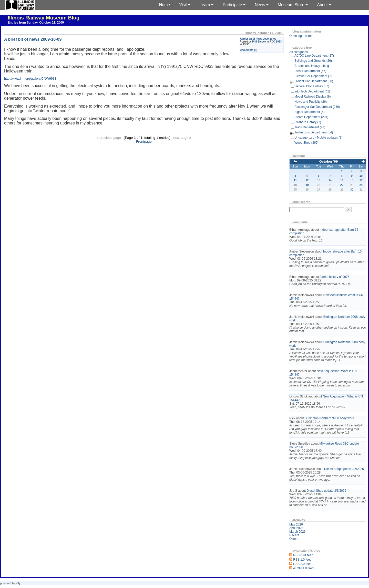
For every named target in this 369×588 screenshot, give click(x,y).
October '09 (329, 161)
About (324, 5)
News (262, 5)
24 (361, 185)
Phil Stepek (259, 42)
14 (330, 180)
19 (307, 185)
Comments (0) (249, 50)
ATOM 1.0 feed (303, 568)
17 (361, 180)
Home (165, 5)
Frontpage (144, 141)
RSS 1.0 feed (302, 560)
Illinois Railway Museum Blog (44, 18)
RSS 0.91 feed (303, 555)
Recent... (295, 535)
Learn (207, 5)
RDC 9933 (276, 42)
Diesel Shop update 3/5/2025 (344, 469)
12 (307, 180)
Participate (234, 5)
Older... (294, 539)
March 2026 (297, 532)
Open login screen (302, 36)
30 (352, 190)
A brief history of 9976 (334, 277)
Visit (185, 5)
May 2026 (296, 524)
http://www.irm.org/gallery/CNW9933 (30, 79)
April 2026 (296, 528)
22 (342, 185)
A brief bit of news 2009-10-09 (258, 39)
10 (361, 176)
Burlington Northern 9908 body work (329, 418)
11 (295, 180)
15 (342, 180)
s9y (18, 583)
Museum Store (293, 5)
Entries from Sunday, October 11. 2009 (36, 23)
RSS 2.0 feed (302, 564)
